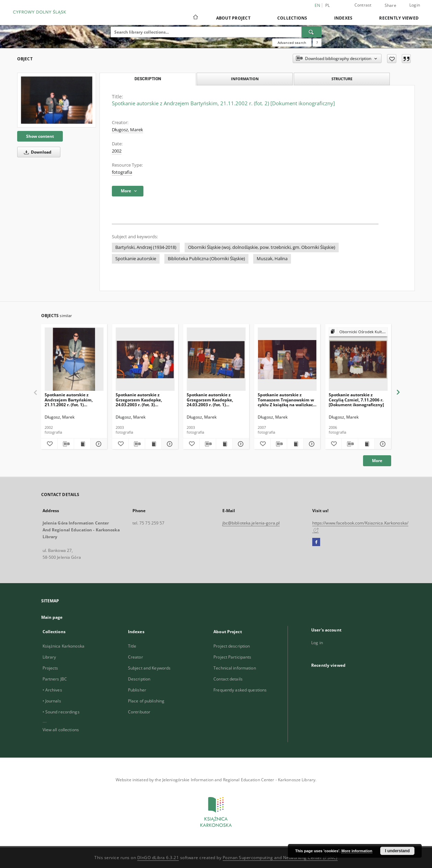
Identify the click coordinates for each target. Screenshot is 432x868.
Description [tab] (148, 79)
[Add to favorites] (392, 59)
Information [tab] (245, 79)
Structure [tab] (342, 79)
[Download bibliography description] (66, 444)
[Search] (312, 32)
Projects (50, 668)
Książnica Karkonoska (63, 646)
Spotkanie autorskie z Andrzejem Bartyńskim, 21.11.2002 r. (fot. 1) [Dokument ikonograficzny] (72, 400)
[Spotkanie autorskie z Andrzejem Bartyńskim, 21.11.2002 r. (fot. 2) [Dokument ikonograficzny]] (57, 100)
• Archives (52, 690)
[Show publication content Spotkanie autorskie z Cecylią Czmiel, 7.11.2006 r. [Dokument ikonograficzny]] (366, 444)
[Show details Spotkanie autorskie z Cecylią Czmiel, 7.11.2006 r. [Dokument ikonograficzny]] (382, 444)
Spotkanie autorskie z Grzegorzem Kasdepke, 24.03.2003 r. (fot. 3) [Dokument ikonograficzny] (143, 400)
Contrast (363, 5)
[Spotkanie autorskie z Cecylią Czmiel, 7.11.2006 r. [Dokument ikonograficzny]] (358, 359)
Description (139, 679)
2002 (117, 151)
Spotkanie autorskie (136, 259)
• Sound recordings (61, 712)
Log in (317, 643)
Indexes (343, 18)
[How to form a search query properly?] (317, 43)
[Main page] (195, 18)
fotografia (122, 172)
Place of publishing (146, 701)
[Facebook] (316, 542)
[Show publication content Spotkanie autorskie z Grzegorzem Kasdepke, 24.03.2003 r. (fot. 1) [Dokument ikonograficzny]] (224, 444)
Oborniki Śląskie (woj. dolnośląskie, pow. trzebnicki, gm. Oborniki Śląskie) (262, 247)
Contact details (228, 679)
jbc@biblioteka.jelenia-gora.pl (251, 523)
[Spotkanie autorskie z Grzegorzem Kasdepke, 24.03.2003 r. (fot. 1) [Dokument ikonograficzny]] (216, 359)
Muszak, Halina (272, 259)
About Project (233, 18)
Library (49, 657)
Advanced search (292, 43)
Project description (232, 646)
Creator (136, 657)
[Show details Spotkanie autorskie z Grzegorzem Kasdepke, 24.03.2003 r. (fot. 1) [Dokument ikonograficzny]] (240, 444)
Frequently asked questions (240, 690)
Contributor (139, 712)
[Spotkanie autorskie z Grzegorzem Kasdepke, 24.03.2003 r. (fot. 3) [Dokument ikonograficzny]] (145, 359)
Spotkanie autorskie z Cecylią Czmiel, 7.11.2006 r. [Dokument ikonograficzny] (356, 400)
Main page (52, 617)
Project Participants (232, 657)
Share (390, 5)
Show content (40, 136)
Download (37, 152)
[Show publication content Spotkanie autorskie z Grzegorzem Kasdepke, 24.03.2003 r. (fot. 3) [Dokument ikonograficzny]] (153, 444)
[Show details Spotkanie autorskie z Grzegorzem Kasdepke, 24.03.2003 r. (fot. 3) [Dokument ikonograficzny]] (169, 444)
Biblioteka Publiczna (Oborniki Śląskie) (206, 259)
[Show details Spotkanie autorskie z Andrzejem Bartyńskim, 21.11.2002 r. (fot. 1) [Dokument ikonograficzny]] (98, 444)
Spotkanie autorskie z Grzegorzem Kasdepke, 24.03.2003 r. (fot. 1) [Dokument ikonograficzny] (214, 400)
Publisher (137, 690)
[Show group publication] (358, 332)
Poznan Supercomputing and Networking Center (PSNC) (280, 858)
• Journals (52, 701)
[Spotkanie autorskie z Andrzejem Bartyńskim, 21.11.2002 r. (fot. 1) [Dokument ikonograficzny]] (74, 359)
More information (357, 851)
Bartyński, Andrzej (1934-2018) (146, 247)
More (377, 461)
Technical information (235, 668)
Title (132, 646)
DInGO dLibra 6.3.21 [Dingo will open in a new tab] (158, 858)
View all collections (61, 730)
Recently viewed (399, 18)
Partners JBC (55, 679)
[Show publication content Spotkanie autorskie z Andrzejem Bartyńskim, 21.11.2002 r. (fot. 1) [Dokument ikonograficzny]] (82, 444)
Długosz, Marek (127, 130)
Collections (292, 18)
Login (415, 5)
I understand (397, 851)
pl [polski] (328, 5)
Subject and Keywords (149, 668)
